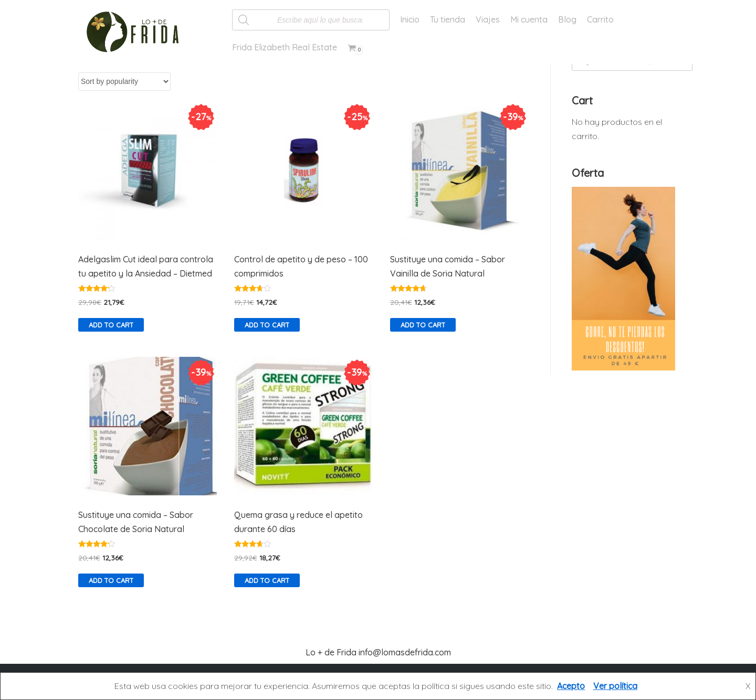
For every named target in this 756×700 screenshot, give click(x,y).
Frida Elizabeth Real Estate (285, 47)
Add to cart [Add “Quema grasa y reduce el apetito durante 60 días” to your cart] (267, 580)
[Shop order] (124, 82)
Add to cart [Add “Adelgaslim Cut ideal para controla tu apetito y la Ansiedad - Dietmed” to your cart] (111, 325)
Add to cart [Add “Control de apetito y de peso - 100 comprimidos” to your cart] (267, 325)
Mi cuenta (529, 19)
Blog (567, 19)
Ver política (615, 686)
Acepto (571, 686)
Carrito (600, 19)
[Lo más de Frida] (136, 32)
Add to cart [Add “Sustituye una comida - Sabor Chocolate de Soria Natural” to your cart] (111, 580)
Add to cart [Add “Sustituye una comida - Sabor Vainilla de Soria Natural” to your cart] (423, 325)
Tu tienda (448, 19)
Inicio (410, 19)
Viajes (488, 19)
